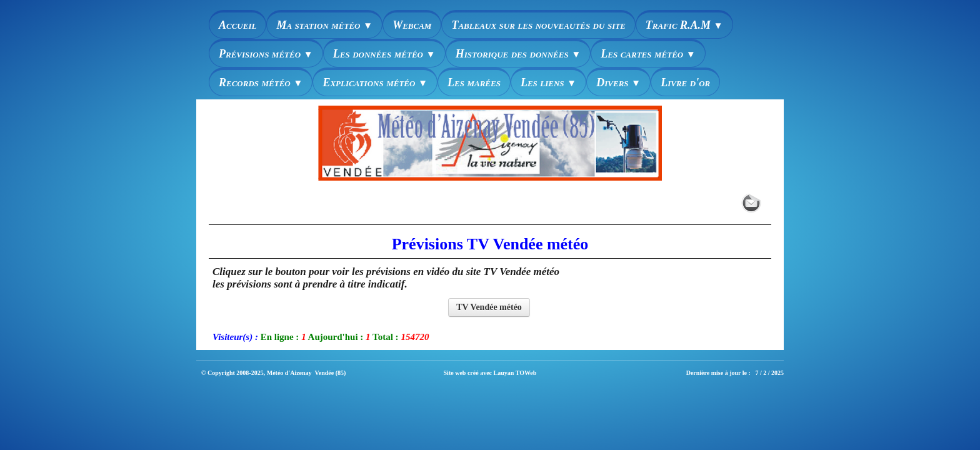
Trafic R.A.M (684, 25)
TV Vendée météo (489, 307)
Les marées (474, 82)
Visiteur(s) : (235, 337)
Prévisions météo (266, 54)
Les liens (548, 82)
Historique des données (518, 54)
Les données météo (384, 54)
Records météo (261, 82)
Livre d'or (685, 82)
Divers (618, 82)
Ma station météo (324, 25)
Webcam (412, 25)
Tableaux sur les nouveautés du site (538, 25)
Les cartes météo (648, 54)
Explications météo (375, 82)
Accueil (237, 25)
